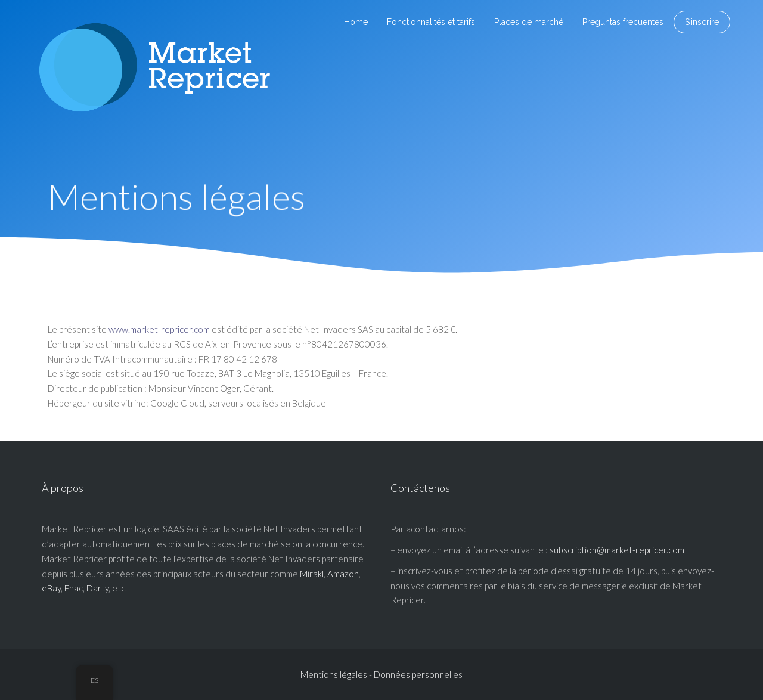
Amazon (343, 574)
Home (356, 22)
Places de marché (529, 22)
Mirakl (312, 574)
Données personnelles (418, 674)
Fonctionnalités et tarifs (431, 22)
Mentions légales (334, 674)
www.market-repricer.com (159, 329)
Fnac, (75, 588)
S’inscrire (702, 22)
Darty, (98, 588)
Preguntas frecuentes (623, 22)
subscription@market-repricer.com (617, 550)
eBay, (52, 588)
